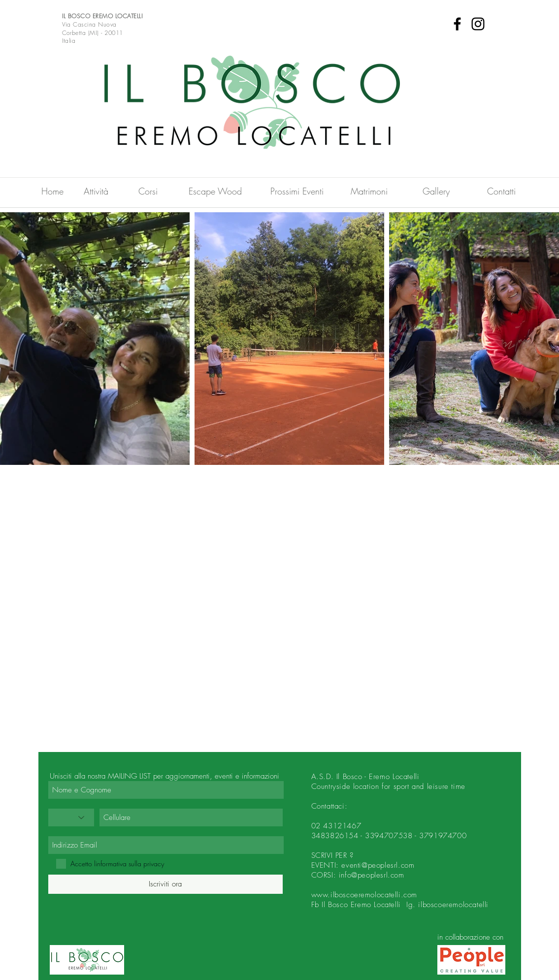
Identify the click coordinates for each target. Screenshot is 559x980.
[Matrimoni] (369, 191)
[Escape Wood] (215, 191)
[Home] (53, 191)
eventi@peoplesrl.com (378, 865)
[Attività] (96, 191)
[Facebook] (457, 24)
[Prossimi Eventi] (297, 191)
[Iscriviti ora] (165, 884)
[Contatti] (502, 191)
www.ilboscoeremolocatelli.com (364, 895)
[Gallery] (436, 191)
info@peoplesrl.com (372, 875)
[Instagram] (478, 24)
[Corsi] (148, 191)
